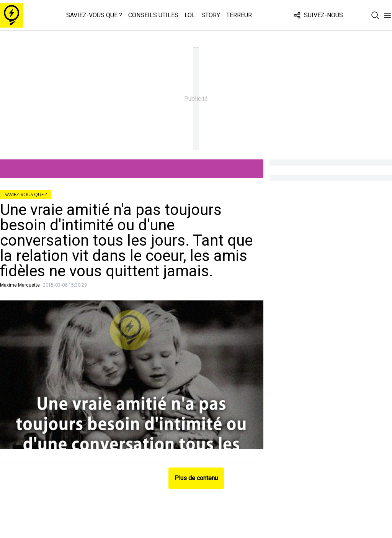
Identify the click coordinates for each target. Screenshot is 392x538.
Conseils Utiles (153, 15)
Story (211, 15)
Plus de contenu (196, 478)
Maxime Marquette (20, 285)
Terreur (239, 15)
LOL (190, 15)
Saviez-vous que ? (94, 15)
